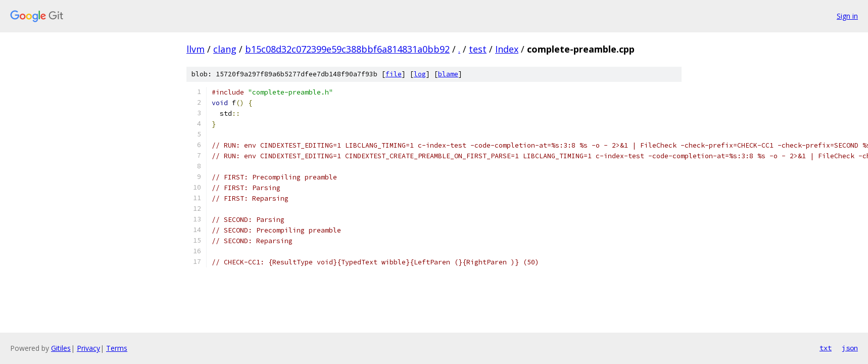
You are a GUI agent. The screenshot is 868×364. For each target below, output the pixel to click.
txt (826, 348)
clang (225, 49)
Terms (117, 348)
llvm (196, 49)
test (478, 49)
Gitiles (61, 348)
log (420, 74)
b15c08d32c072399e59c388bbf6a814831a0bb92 (347, 49)
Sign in (847, 16)
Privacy (88, 348)
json (850, 348)
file (394, 74)
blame (448, 74)
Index (507, 49)
